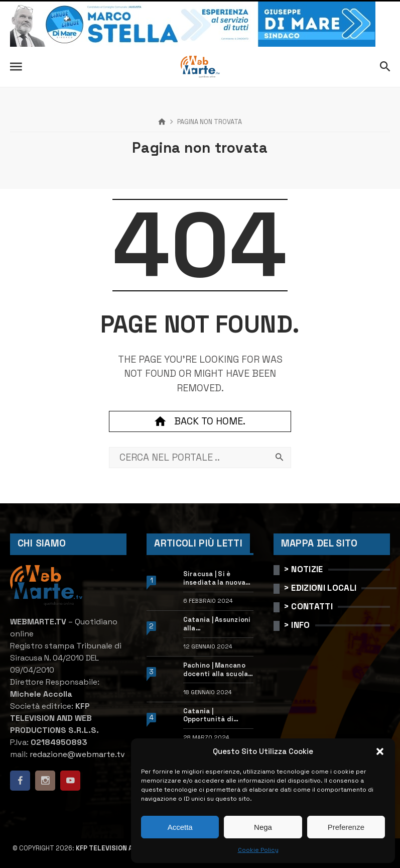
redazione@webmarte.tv (77, 754)
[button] (380, 751)
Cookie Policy (258, 850)
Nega (263, 827)
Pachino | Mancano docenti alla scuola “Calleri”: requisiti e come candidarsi (218, 670)
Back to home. (200, 421)
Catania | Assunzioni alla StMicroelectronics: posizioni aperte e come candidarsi (218, 624)
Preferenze (346, 827)
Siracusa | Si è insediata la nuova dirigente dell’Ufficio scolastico (215, 579)
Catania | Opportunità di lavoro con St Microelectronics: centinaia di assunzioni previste (216, 716)
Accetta (180, 827)
